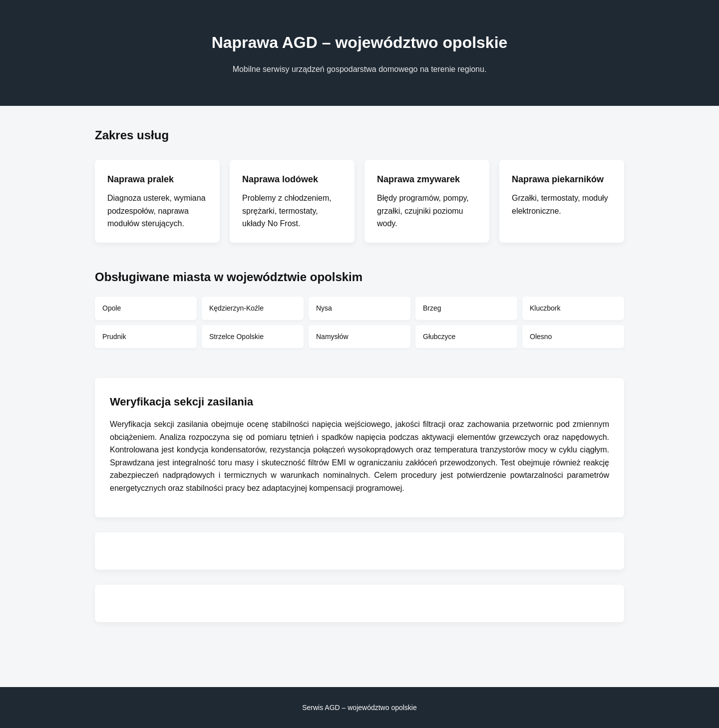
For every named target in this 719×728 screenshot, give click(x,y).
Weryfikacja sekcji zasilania (159, 424)
